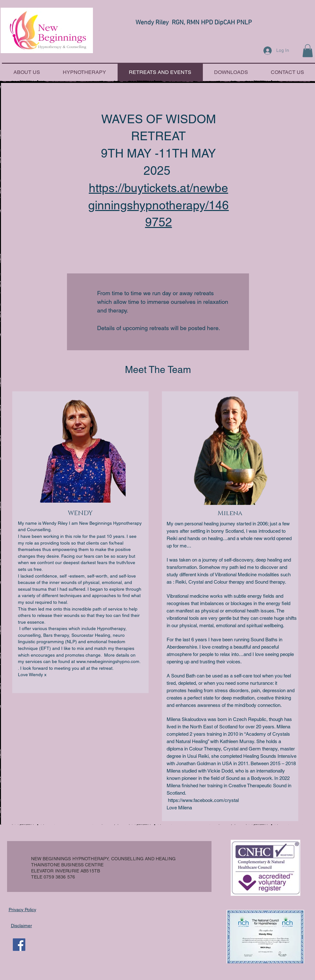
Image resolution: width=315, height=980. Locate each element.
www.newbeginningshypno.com (108, 661)
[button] (308, 51)
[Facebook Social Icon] (19, 945)
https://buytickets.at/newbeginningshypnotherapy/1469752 (158, 205)
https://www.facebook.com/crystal (203, 800)
